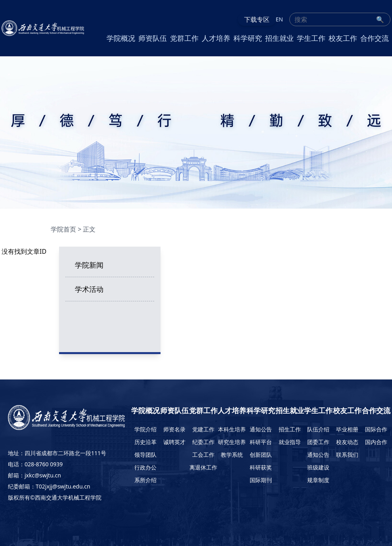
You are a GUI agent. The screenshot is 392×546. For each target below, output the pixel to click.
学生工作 (311, 38)
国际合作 (376, 429)
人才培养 (216, 38)
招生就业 (279, 38)
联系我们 (347, 455)
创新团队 (261, 455)
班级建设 (318, 467)
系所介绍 (145, 480)
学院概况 (121, 38)
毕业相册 (347, 429)
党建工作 (203, 429)
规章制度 (318, 480)
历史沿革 (145, 442)
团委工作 (318, 442)
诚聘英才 (174, 442)
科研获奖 (261, 467)
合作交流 (375, 38)
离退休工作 (203, 467)
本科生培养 (232, 429)
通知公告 (261, 429)
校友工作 (343, 38)
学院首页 (63, 229)
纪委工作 (203, 442)
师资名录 (174, 429)
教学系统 (232, 455)
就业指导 (290, 442)
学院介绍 (145, 429)
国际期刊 (261, 480)
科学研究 (248, 38)
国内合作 (376, 442)
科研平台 (261, 442)
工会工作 (203, 455)
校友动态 (347, 442)
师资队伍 (153, 38)
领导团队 (145, 455)
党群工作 (184, 38)
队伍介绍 (318, 429)
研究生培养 (232, 442)
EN (279, 19)
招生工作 (290, 429)
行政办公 (145, 467)
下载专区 (257, 19)
